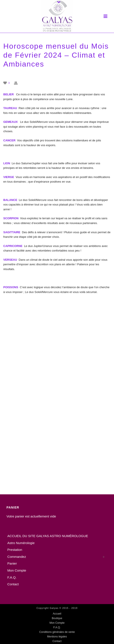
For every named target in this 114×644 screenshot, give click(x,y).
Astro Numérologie (21, 543)
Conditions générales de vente (57, 632)
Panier (12, 563)
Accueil (57, 614)
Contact (13, 584)
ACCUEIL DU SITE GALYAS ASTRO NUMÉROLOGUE (48, 536)
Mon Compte (17, 570)
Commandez (17, 557)
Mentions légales (57, 637)
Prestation (15, 550)
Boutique (57, 618)
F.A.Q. (12, 577)
